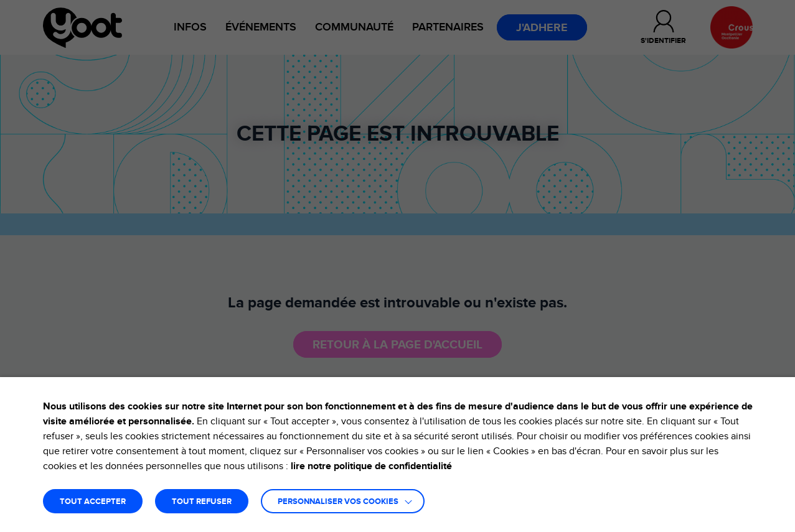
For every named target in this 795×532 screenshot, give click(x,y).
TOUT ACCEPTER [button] (93, 502)
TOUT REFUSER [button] (202, 502)
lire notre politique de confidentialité (371, 466)
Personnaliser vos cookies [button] (338, 502)
